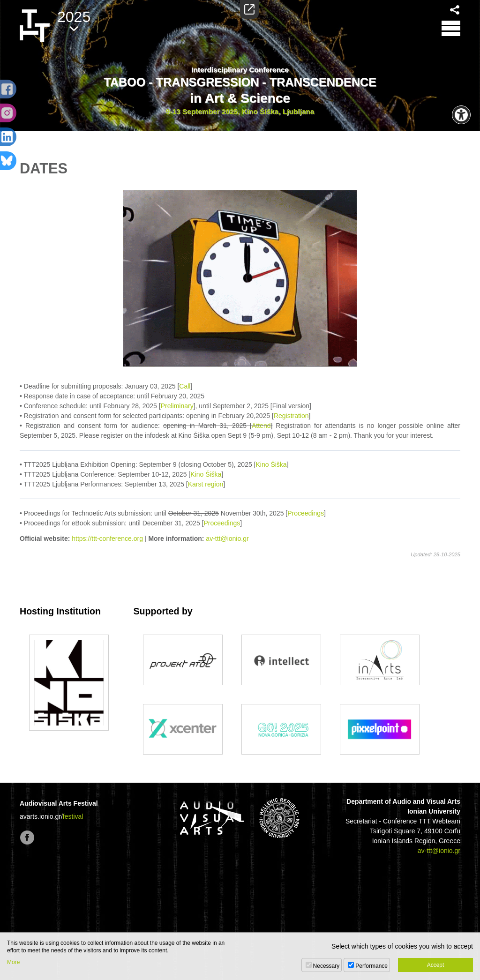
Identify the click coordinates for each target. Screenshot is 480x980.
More (13, 962)
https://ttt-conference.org (107, 539)
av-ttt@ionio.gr (227, 539)
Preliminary (177, 406)
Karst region (206, 484)
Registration (291, 416)
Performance (371, 966)
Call (185, 386)
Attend (261, 426)
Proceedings (306, 513)
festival (73, 816)
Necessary (326, 966)
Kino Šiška (271, 464)
